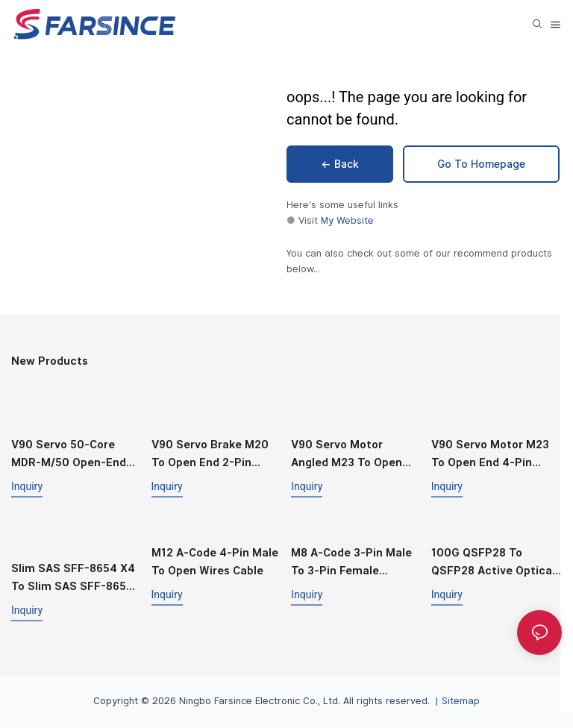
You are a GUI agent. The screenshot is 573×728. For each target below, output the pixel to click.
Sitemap (461, 701)
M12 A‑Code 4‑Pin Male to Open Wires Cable (215, 561)
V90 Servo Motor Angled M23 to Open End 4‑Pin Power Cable (353, 455)
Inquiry (27, 486)
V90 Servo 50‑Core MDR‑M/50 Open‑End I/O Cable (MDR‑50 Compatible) (69, 455)
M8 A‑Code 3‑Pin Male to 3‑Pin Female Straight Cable (351, 563)
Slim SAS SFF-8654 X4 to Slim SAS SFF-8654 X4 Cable (73, 578)
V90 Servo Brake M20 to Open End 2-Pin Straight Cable (210, 455)
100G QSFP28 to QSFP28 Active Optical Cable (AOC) (493, 563)
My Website (347, 220)
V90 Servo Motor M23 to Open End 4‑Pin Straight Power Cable (490, 455)
